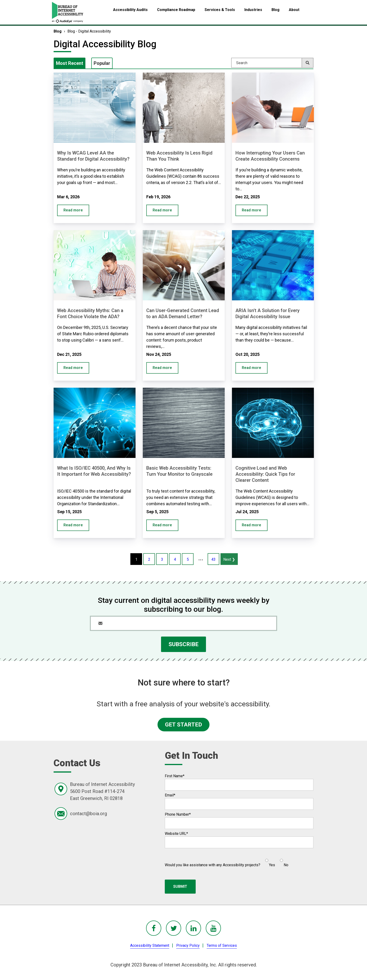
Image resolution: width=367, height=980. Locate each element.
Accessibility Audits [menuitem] (130, 10)
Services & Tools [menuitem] (220, 10)
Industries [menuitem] (253, 10)
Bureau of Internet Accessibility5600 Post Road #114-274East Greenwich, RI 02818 (102, 791)
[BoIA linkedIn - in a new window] (193, 928)
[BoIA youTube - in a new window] (213, 928)
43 (213, 559)
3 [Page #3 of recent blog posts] (162, 559)
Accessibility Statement (150, 945)
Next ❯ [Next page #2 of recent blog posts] (229, 559)
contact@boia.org (88, 814)
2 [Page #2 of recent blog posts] (149, 559)
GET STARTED (183, 725)
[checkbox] (274, 861)
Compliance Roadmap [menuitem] (176, 10)
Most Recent (70, 63)
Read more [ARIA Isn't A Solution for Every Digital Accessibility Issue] (251, 368)
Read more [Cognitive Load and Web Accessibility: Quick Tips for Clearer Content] (251, 525)
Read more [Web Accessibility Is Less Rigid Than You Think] (162, 210)
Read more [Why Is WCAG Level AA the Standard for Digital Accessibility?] (73, 210)
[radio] (270, 861)
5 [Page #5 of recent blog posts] (188, 559)
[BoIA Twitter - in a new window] (174, 928)
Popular (102, 63)
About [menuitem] (294, 10)
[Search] (272, 63)
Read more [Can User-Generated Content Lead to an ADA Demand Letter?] (162, 368)
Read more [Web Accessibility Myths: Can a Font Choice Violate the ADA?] (73, 368)
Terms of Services (222, 945)
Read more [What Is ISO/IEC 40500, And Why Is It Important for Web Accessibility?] (73, 525)
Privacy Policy (188, 945)
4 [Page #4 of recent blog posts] (175, 559)
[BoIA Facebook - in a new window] (154, 928)
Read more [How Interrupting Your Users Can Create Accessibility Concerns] (251, 210)
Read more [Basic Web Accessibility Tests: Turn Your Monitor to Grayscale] (162, 525)
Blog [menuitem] (275, 10)
